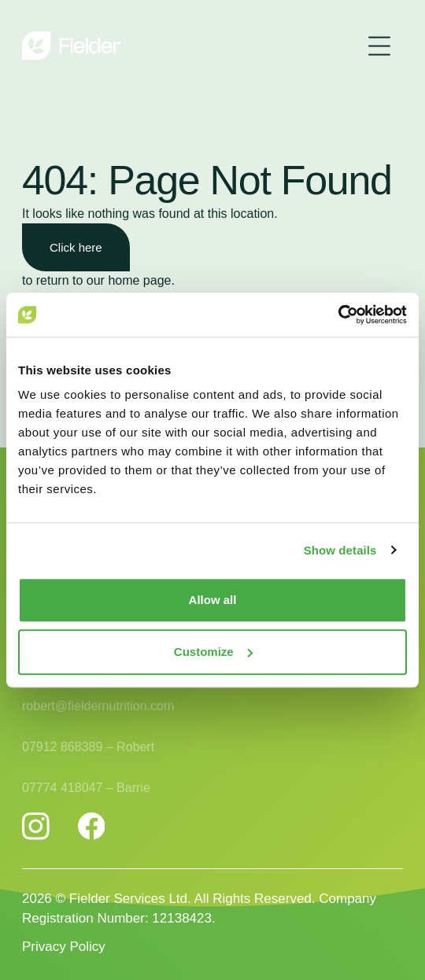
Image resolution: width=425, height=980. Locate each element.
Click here (76, 247)
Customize (213, 652)
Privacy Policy (64, 947)
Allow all (213, 600)
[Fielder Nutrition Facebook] (92, 826)
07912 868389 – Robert (88, 749)
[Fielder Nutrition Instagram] (36, 826)
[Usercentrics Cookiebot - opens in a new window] (338, 315)
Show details (340, 550)
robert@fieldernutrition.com (98, 708)
